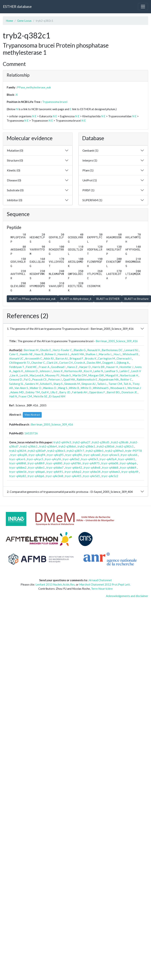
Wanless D (50, 388)
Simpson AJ (88, 384)
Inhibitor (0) (15, 200)
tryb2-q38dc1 (29, 446)
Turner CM (115, 384)
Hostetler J (126, 367)
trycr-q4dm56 (18, 472)
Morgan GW (96, 375)
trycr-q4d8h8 (18, 463)
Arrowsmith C (34, 358)
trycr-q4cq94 (37, 455)
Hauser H (112, 367)
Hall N (13, 396)
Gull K (45, 392)
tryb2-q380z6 (106, 446)
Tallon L (102, 384)
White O (86, 388)
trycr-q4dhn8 (92, 468)
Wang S (63, 388)
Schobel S (46, 384)
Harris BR (98, 367)
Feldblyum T (17, 367)
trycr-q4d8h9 (36, 463)
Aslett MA (78, 354)
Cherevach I (124, 358)
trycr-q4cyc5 (35, 459)
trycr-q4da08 (110, 463)
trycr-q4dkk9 (128, 468)
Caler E (14, 354)
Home (9, 21)
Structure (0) (15, 160)
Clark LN (52, 363)
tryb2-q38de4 (48, 446)
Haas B (39, 354)
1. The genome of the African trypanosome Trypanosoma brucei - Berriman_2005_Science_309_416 (70, 329)
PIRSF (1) (88, 190)
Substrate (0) (15, 190)
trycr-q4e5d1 (91, 476)
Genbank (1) (90, 150)
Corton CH (66, 363)
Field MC (31, 367)
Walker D (36, 388)
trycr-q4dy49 (130, 472)
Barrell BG (113, 392)
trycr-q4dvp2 (73, 472)
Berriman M (31, 350)
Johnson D (31, 371)
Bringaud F (76, 358)
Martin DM (80, 375)
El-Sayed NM (57, 396)
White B (74, 388)
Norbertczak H (129, 375)
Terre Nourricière (102, 589)
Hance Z (72, 367)
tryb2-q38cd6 (120, 442)
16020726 (31, 433)
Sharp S (58, 384)
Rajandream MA (109, 379)
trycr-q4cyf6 (53, 459)
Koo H (88, 371)
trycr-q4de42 (74, 468)
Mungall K (112, 375)
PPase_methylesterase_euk (34, 87)
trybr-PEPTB (134, 451)
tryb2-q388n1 (95, 451)
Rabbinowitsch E (87, 379)
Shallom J (91, 354)
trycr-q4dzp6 (36, 476)
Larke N (98, 371)
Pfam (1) (88, 170)
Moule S (66, 375)
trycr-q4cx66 (129, 455)
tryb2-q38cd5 (101, 442)
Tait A (127, 384)
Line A (14, 375)
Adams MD (17, 392)
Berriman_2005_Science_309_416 (117, 341)
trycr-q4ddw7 (55, 468)
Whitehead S (101, 388)
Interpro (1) (90, 160)
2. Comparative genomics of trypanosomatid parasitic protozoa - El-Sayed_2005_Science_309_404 (70, 492)
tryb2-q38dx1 (86, 446)
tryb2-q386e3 (56, 451)
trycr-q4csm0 (92, 455)
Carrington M (106, 358)
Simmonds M (72, 384)
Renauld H (94, 350)
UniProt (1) (90, 180)
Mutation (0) (15, 150)
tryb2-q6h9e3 (62, 442)
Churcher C (38, 363)
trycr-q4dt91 (55, 472)
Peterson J (55, 379)
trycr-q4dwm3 (111, 472)
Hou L (117, 354)
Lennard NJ (131, 350)
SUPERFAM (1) (92, 200)
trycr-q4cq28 (19, 455)
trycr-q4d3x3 (90, 459)
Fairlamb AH (80, 392)
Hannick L (64, 354)
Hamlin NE (26, 354)
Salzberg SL (16, 384)
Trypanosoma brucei (55, 102)
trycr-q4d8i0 (54, 463)
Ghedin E (46, 350)
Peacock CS (39, 379)
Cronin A (80, 363)
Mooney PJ (52, 375)
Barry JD (65, 392)
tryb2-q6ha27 (81, 442)
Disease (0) (14, 180)
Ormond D (16, 379)
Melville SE (40, 396)
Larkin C (124, 371)
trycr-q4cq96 (74, 455)
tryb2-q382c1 (125, 446)
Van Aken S (21, 388)
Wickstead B (130, 354)
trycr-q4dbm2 (18, 468)
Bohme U (50, 354)
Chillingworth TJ (19, 363)
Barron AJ (62, 358)
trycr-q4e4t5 (73, 476)
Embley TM (33, 392)
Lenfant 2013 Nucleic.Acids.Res (55, 584)
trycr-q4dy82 (18, 476)
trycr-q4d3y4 (108, 459)
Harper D (85, 367)
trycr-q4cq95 (55, 455)
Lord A (24, 375)
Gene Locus (24, 21)
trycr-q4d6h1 (127, 459)
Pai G (27, 379)
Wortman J (134, 388)
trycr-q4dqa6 (37, 472)
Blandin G (80, 350)
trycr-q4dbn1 (36, 468)
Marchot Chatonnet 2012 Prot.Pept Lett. (105, 584)
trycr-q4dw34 (92, 472)
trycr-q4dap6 (128, 463)
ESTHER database (17, 6)
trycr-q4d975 (91, 463)
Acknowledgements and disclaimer (127, 596)
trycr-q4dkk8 (110, 468)
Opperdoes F (97, 392)
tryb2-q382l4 (18, 451)
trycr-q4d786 (72, 463)
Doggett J (109, 363)
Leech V (136, 371)
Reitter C (126, 379)
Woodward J (118, 388)
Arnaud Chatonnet (100, 580)
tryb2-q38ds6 (67, 446)
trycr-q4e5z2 (110, 476)
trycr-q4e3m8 (54, 476)
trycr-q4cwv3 (111, 455)
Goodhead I (58, 367)
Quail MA (69, 379)
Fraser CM (25, 396)
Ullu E (54, 392)
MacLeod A (37, 375)
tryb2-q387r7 (75, 451)
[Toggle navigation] (143, 7)
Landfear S (111, 371)
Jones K (58, 371)
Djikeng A (123, 363)
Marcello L (105, 354)
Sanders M (32, 384)
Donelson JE (129, 392)
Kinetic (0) (14, 170)
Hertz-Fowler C (62, 350)
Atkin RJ (49, 358)
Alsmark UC (16, 358)
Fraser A (44, 367)
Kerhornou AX (73, 371)
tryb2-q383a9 (37, 451)
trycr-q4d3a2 (71, 459)
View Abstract (32, 415)
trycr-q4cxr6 (17, 459)
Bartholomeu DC (112, 350)
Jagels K (18, 371)
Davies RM (94, 363)
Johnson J (45, 371)
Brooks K (91, 358)
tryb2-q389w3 (114, 451)
